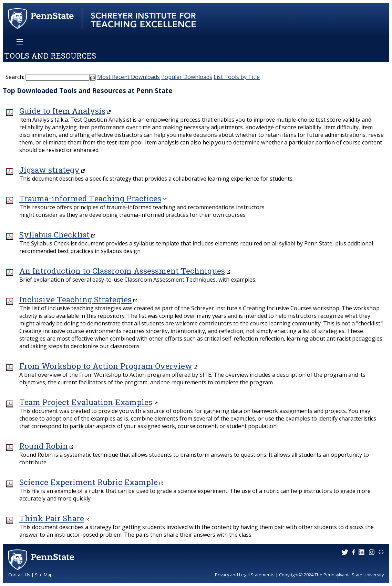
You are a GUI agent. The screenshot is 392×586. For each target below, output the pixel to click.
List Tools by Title (237, 77)
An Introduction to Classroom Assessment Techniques (122, 271)
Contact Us (19, 575)
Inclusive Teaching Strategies (75, 299)
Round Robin (44, 446)
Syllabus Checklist (54, 235)
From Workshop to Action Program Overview (106, 366)
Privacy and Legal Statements (245, 575)
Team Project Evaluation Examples (86, 402)
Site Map (44, 575)
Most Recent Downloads (128, 77)
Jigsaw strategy (49, 170)
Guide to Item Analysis (62, 111)
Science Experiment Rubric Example (89, 482)
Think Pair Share (52, 518)
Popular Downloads (187, 77)
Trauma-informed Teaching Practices (90, 198)
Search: (15, 77)
